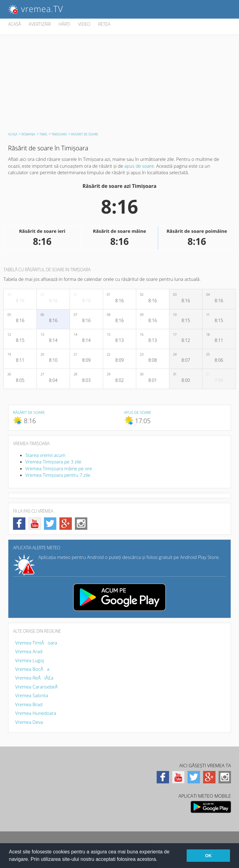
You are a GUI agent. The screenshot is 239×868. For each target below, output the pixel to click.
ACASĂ (15, 24)
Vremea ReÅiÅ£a (34, 678)
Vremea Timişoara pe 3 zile (53, 462)
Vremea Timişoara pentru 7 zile (58, 475)
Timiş (43, 134)
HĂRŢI (64, 24)
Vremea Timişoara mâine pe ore (59, 468)
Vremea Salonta (32, 695)
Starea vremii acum (45, 455)
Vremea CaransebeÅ (38, 687)
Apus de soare (138, 412)
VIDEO (84, 24)
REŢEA (104, 24)
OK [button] (208, 856)
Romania (29, 134)
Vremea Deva (29, 722)
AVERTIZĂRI (40, 24)
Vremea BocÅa (32, 669)
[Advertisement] (120, 82)
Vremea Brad (29, 704)
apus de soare (139, 166)
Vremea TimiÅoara (36, 643)
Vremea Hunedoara (36, 713)
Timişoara (59, 134)
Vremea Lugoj (30, 660)
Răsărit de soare (29, 412)
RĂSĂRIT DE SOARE (85, 134)
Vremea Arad (29, 651)
